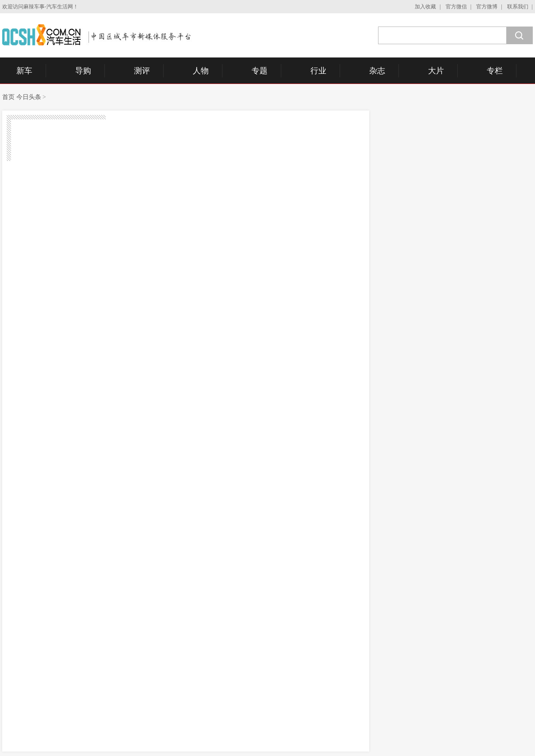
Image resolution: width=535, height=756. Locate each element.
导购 (83, 71)
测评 (142, 71)
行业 (318, 71)
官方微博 (487, 7)
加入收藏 (425, 7)
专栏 (495, 71)
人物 (201, 71)
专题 (260, 71)
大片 (436, 71)
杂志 (377, 71)
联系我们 (518, 7)
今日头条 (29, 97)
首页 (8, 97)
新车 (24, 71)
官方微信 (456, 7)
